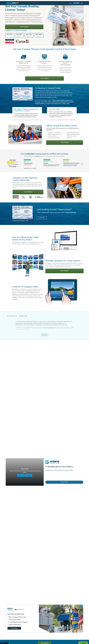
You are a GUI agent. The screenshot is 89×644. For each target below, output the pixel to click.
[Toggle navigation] (82, 2)
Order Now (42, 37)
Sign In (71, 2)
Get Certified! (44, 463)
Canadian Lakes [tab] (23, 135)
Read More (44, 154)
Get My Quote (14, 447)
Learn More (64, 301)
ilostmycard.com (71, 32)
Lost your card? (49, 594)
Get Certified (76, 2)
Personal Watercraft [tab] (12, 135)
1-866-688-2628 (29, 596)
